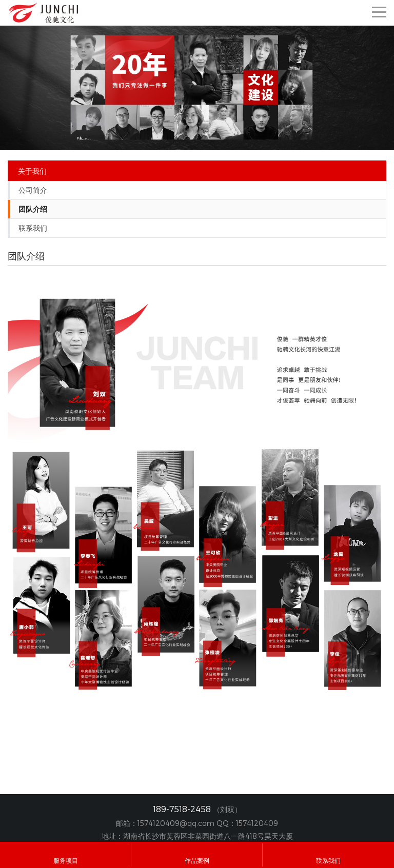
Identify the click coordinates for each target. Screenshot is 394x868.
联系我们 (33, 228)
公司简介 (33, 190)
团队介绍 (33, 209)
